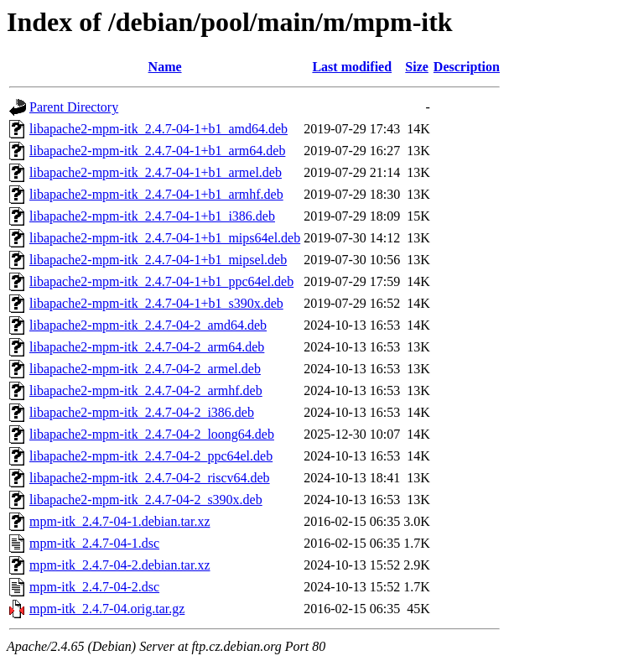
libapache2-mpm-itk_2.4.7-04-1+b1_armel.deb (156, 172)
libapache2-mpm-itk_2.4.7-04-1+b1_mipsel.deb (158, 260)
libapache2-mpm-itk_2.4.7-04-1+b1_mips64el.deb (165, 238)
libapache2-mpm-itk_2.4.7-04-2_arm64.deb (147, 347)
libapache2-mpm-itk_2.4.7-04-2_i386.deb (142, 412)
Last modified (352, 67)
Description (467, 67)
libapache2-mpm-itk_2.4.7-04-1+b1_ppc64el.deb (161, 281)
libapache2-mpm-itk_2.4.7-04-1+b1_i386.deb (152, 216)
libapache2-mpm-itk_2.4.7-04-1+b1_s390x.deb (156, 303)
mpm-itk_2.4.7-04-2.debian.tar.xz (120, 565)
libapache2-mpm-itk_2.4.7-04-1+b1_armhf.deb (156, 194)
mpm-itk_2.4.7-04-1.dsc (94, 543)
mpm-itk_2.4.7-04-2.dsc (94, 587)
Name (165, 67)
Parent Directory (74, 107)
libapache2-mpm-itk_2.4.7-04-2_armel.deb (145, 369)
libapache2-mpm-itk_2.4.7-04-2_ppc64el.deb (151, 456)
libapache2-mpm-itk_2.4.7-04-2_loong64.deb (152, 434)
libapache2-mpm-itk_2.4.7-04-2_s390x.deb (146, 500)
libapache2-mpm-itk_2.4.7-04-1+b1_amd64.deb (158, 129)
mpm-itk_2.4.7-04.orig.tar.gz (107, 609)
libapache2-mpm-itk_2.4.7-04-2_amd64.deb (148, 325)
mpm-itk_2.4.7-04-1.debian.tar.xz (120, 521)
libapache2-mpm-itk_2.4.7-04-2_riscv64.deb (150, 478)
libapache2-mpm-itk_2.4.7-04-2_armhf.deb (146, 390)
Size (417, 67)
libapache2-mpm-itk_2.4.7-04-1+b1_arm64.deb (157, 151)
